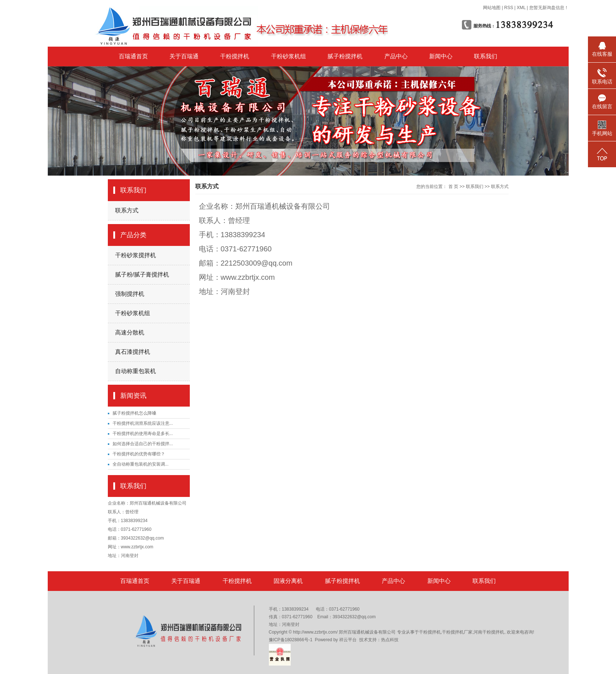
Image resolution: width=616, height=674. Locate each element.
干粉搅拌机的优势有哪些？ (139, 454)
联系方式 (127, 210)
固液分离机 (288, 581)
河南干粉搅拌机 (489, 632)
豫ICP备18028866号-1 (291, 640)
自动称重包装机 (136, 371)
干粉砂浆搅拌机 (136, 255)
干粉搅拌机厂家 (457, 632)
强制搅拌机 (130, 294)
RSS (509, 8)
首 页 (453, 187)
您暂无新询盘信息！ (549, 8)
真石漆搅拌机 (133, 352)
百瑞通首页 (133, 56)
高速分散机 (130, 332)
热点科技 (390, 640)
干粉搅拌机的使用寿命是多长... (143, 434)
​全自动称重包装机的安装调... (141, 464)
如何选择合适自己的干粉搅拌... (143, 444)
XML (521, 8)
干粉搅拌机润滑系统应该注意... (143, 423)
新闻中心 (441, 56)
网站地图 (492, 8)
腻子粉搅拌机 (345, 56)
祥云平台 (348, 640)
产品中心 (396, 56)
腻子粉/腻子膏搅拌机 (142, 275)
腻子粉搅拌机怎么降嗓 (134, 413)
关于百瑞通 (184, 56)
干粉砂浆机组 (289, 56)
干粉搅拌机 (235, 56)
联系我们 (486, 56)
